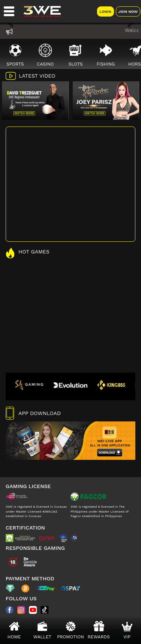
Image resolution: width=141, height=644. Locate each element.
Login (105, 11)
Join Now (128, 11)
